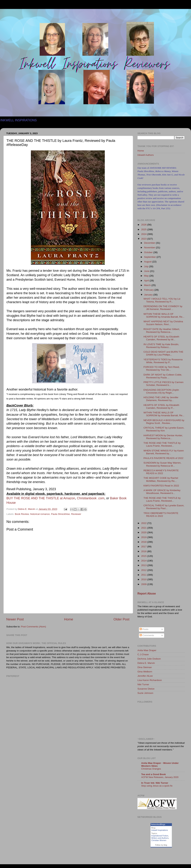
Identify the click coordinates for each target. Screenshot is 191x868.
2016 (144, 551)
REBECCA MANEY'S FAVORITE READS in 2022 (161, 472)
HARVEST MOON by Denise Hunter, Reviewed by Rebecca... (163, 437)
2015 (144, 556)
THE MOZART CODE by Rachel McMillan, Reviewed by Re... (161, 479)
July (147, 266)
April (147, 281)
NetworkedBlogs (158, 824)
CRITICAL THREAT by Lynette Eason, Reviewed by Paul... (164, 507)
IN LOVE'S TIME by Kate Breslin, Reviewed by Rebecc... (161, 346)
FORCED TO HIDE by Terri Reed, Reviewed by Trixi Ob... (162, 368)
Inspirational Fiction (160, 836)
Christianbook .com (91, 498)
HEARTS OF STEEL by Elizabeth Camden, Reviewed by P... (161, 406)
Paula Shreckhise (60, 514)
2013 (144, 565)
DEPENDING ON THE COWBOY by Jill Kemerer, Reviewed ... (163, 308)
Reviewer (76, 514)
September (150, 257)
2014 (144, 561)
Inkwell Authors (146, 155)
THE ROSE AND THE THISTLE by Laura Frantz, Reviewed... (162, 444)
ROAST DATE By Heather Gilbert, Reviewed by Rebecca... (162, 331)
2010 (144, 579)
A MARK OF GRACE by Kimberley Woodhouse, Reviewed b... (162, 492)
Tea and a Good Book (154, 774)
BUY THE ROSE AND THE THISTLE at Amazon (41, 498)
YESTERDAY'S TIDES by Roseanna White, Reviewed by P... (163, 361)
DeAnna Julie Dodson (149, 659)
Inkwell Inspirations (160, 830)
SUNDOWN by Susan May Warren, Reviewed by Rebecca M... (162, 464)
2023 (144, 239)
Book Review (22, 514)
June (147, 271)
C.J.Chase (143, 654)
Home (69, 619)
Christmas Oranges (151, 769)
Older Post (121, 619)
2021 (144, 528)
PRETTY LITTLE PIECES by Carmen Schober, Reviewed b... (164, 384)
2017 (144, 547)
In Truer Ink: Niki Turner (155, 783)
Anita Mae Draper (147, 650)
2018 (144, 542)
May (147, 276)
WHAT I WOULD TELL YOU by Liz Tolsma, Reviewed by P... (162, 300)
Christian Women (159, 840)
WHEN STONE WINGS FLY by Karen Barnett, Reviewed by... (164, 452)
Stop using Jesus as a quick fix (157, 786)
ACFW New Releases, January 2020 (160, 777)
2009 (144, 584)
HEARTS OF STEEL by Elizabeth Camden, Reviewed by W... (161, 338)
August (148, 262)
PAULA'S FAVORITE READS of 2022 (163, 458)
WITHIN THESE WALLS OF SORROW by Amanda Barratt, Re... (164, 315)
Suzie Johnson (145, 693)
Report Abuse (147, 594)
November (150, 248)
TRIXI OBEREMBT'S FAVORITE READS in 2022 (161, 515)
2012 (144, 570)
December (150, 243)
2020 (144, 532)
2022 (144, 523)
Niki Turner (143, 684)
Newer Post (15, 619)
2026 (144, 225)
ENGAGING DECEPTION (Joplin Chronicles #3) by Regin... (161, 391)
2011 (144, 575)
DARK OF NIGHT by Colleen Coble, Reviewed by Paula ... (163, 376)
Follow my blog (161, 845)
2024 (144, 234)
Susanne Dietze (146, 689)
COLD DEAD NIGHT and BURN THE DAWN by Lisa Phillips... (163, 353)
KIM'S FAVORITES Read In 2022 (161, 486)
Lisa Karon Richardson (150, 680)
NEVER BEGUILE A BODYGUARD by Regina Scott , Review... (164, 422)
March (148, 285)
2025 (144, 229)
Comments (147, 635)
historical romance (40, 514)
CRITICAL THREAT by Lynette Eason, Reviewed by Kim (164, 429)
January (149, 295)
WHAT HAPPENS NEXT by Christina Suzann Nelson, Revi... (163, 323)
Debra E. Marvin (146, 663)
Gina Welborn (145, 672)
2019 (144, 537)
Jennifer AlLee (145, 676)
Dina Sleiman (145, 667)
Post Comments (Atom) (34, 627)
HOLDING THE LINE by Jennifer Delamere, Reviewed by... (161, 399)
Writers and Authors (160, 838)
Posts (144, 629)
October (149, 252)
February (149, 290)
